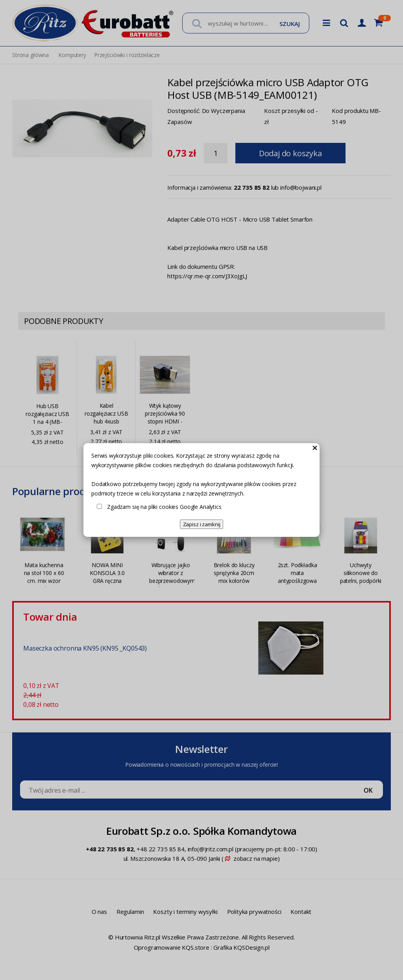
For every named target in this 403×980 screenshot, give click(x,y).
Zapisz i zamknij (202, 524)
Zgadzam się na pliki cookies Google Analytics (164, 507)
